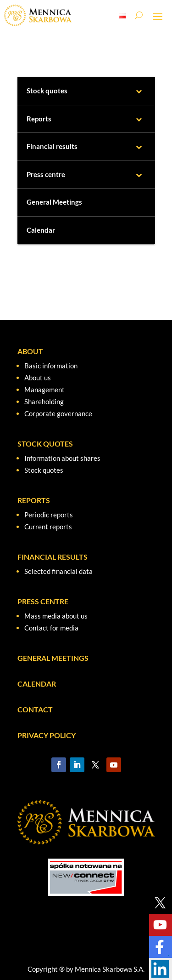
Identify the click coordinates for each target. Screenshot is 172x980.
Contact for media (51, 628)
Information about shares (62, 458)
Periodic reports (49, 515)
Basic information (51, 366)
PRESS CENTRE (43, 601)
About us (38, 378)
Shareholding (44, 401)
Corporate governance (58, 413)
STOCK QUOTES (45, 444)
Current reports (48, 527)
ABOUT (30, 351)
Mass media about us (56, 616)
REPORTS (34, 500)
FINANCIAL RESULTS (53, 557)
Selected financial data (58, 571)
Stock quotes (44, 470)
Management (44, 390)
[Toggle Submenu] (139, 91)
